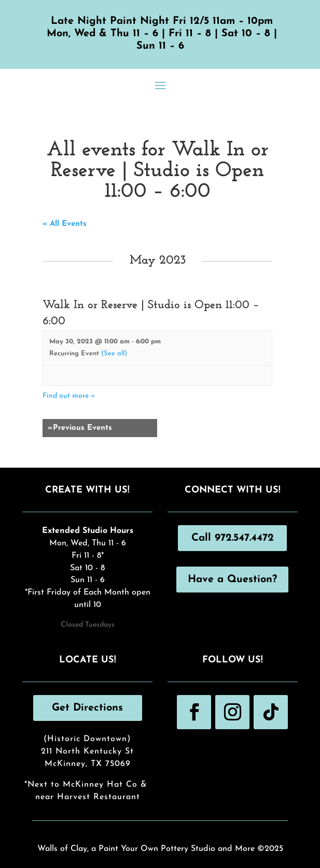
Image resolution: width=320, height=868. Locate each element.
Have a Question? (232, 580)
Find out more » (69, 396)
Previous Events (80, 428)
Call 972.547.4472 (233, 538)
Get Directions (87, 708)
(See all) (114, 353)
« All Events (65, 224)
